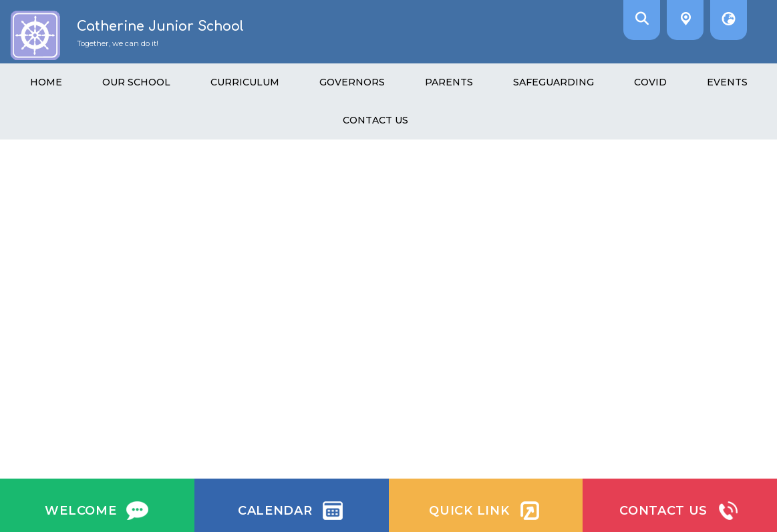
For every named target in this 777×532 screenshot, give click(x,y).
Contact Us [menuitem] (375, 120)
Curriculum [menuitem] (245, 82)
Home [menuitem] (46, 82)
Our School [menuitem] (136, 82)
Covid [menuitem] (650, 82)
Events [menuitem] (727, 82)
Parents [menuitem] (449, 82)
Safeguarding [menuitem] (554, 82)
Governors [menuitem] (352, 82)
